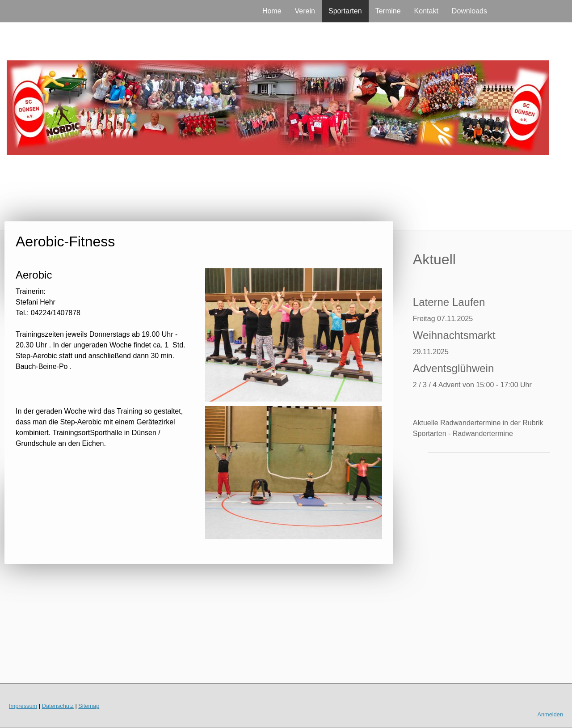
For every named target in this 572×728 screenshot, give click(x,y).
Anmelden (550, 714)
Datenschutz (58, 706)
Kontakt (426, 11)
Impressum (23, 706)
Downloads (469, 11)
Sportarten (345, 11)
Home (272, 11)
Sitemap (89, 706)
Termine (388, 11)
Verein (305, 11)
